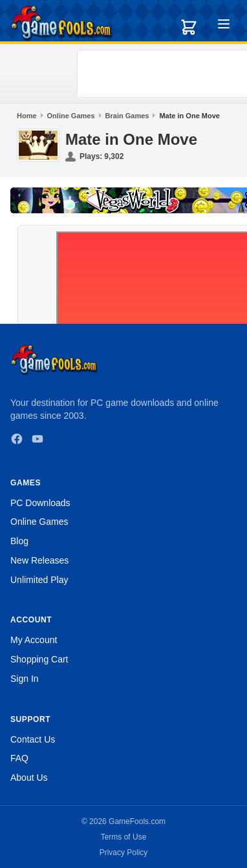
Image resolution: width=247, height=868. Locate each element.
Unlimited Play (39, 580)
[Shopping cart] (189, 27)
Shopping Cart (39, 659)
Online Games (71, 116)
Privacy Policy (124, 852)
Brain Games (127, 116)
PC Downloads (40, 503)
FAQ (19, 758)
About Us (29, 778)
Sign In (25, 679)
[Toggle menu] (224, 26)
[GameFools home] (61, 23)
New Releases (39, 560)
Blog (19, 541)
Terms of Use (124, 837)
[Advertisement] (164, 74)
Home (27, 116)
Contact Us (33, 739)
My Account (34, 640)
